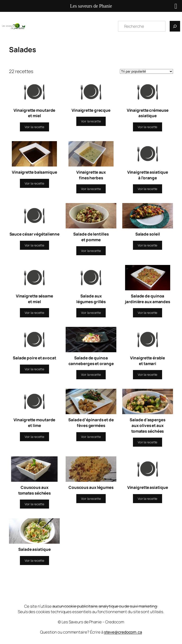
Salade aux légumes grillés (91, 299)
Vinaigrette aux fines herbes (91, 175)
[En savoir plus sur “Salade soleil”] (148, 245)
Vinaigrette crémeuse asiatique (148, 113)
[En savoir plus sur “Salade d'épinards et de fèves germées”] (91, 437)
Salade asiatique (34, 549)
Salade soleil (148, 234)
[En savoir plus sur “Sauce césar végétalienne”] (35, 245)
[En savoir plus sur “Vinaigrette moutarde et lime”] (35, 437)
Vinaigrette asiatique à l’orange (148, 175)
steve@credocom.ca (123, 632)
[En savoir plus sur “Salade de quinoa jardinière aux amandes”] (148, 313)
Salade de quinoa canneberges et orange (91, 361)
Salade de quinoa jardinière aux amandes (148, 299)
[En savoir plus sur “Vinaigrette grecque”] (91, 121)
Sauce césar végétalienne (35, 234)
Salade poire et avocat (34, 358)
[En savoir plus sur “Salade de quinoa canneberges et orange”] (91, 375)
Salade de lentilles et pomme (91, 237)
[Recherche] (175, 26)
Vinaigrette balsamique (34, 172)
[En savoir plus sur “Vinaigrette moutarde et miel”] (35, 127)
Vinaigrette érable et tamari (148, 361)
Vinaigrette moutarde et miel (34, 113)
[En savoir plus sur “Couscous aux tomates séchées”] (35, 504)
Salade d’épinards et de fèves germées (91, 423)
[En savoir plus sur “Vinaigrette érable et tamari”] (148, 375)
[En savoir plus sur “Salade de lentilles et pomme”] (91, 251)
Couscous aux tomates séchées (35, 490)
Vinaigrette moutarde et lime (34, 423)
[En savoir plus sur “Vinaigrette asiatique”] (148, 499)
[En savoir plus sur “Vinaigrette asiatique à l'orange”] (148, 189)
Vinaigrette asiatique (148, 487)
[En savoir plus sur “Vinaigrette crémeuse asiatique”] (148, 127)
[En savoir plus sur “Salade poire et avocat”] (35, 369)
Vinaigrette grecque (91, 110)
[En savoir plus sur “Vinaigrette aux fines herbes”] (91, 189)
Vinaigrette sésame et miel (34, 299)
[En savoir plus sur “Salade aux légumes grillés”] (91, 313)
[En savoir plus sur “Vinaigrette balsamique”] (35, 183)
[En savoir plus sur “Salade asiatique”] (35, 561)
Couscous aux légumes (91, 487)
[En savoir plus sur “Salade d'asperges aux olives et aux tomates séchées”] (148, 442)
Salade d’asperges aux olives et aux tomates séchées (147, 425)
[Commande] (146, 71)
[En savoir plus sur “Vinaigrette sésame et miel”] (35, 313)
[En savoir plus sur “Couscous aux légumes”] (91, 499)
